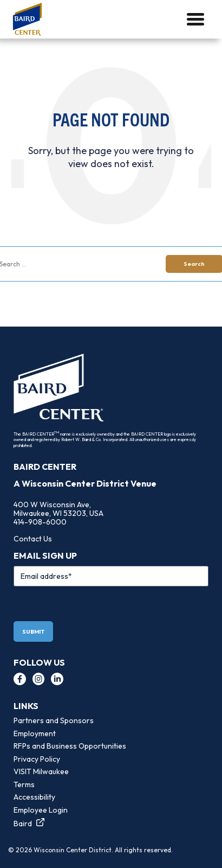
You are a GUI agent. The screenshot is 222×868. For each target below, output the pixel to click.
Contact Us (33, 539)
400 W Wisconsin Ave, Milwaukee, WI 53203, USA (58, 509)
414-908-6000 (40, 522)
